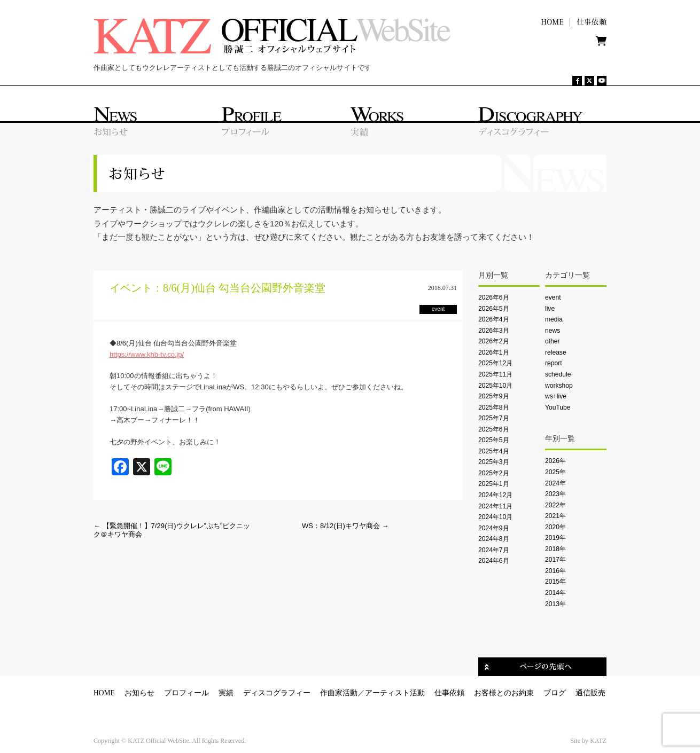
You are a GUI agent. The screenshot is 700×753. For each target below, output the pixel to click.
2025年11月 (495, 374)
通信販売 (590, 693)
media (554, 319)
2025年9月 (494, 396)
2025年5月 (494, 440)
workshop (559, 386)
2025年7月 (494, 418)
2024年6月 (494, 561)
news (553, 331)
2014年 (555, 593)
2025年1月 (494, 484)
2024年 (555, 483)
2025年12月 (495, 363)
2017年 (555, 560)
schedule (558, 374)
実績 (226, 693)
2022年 (555, 505)
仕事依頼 (449, 693)
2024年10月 (495, 517)
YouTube (558, 407)
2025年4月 (494, 451)
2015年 (555, 582)
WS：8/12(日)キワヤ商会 (345, 526)
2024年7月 (494, 550)
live (550, 309)
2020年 (555, 527)
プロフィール (186, 693)
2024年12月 (495, 495)
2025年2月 (494, 473)
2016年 (555, 571)
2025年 (555, 472)
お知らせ (139, 693)
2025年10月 (495, 386)
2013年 (555, 604)
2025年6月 (494, 429)
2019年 (555, 538)
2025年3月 (494, 462)
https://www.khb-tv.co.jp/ (147, 354)
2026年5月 (494, 309)
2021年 (555, 516)
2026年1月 (494, 352)
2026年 (555, 461)
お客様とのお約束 (504, 693)
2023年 (555, 494)
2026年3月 (494, 331)
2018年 (555, 549)
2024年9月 (494, 528)
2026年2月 (494, 341)
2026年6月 (494, 297)
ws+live (556, 396)
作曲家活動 (339, 693)
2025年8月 (494, 407)
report (554, 363)
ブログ (555, 693)
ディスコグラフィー (277, 693)
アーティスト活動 (395, 693)
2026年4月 (494, 319)
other (553, 341)
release (556, 352)
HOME (104, 693)
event (553, 297)
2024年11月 (495, 506)
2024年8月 (494, 539)
